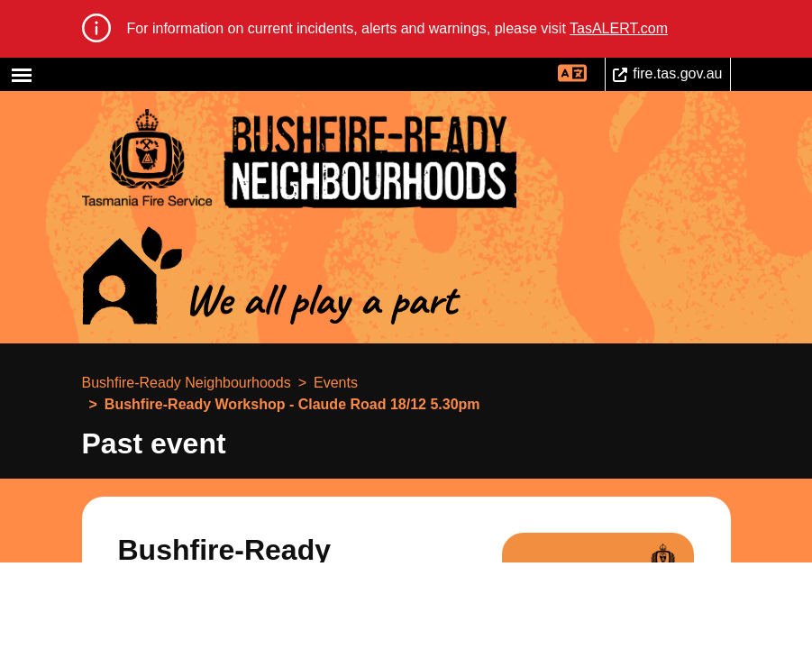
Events (336, 383)
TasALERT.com (619, 28)
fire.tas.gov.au (677, 73)
